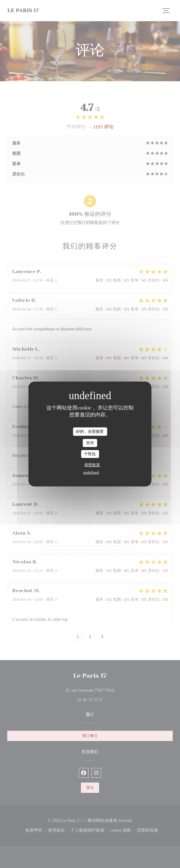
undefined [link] (91, 472)
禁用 (90, 443)
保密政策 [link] (92, 465)
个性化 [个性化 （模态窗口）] (90, 454)
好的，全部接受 (90, 431)
